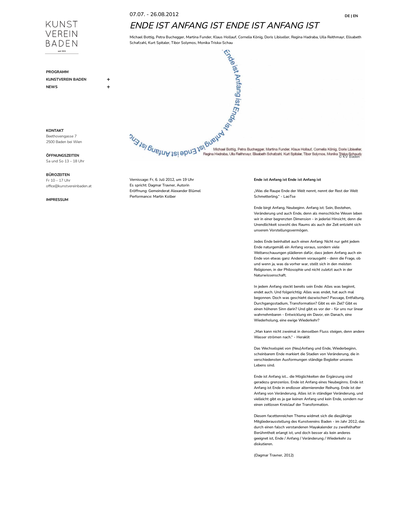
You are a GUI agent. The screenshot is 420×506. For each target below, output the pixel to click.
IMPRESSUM (57, 200)
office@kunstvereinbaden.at (69, 186)
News (52, 87)
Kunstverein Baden (66, 79)
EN (355, 16)
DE (347, 16)
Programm (57, 72)
